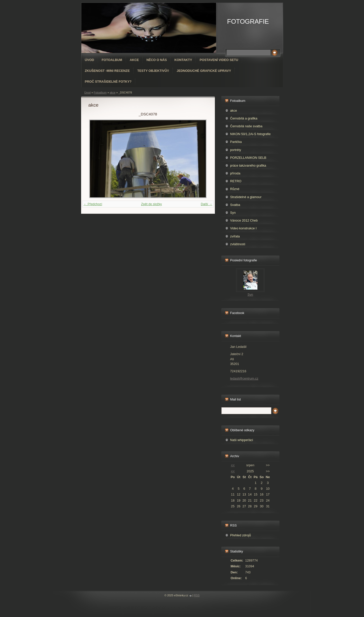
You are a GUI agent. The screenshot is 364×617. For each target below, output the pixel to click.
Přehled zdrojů (241, 535)
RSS (197, 595)
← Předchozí (93, 204)
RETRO (236, 181)
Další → (207, 204)
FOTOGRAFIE (248, 21)
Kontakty (183, 60)
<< (233, 465)
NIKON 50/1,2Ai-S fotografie (251, 134)
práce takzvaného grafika (248, 165)
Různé (235, 189)
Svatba (235, 205)
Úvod (90, 60)
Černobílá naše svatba (246, 126)
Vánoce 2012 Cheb (244, 220)
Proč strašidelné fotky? (108, 82)
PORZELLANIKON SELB (248, 158)
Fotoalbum (112, 60)
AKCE (134, 60)
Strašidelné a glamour (246, 197)
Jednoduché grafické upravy (204, 71)
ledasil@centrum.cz (244, 378)
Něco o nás (157, 60)
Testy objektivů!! (153, 71)
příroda (235, 173)
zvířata (235, 236)
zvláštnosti (238, 244)
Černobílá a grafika (244, 118)
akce (112, 92)
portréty (236, 150)
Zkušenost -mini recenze (107, 71)
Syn (233, 213)
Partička (236, 142)
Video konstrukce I (243, 228)
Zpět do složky (152, 204)
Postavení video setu (219, 60)
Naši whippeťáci (242, 440)
